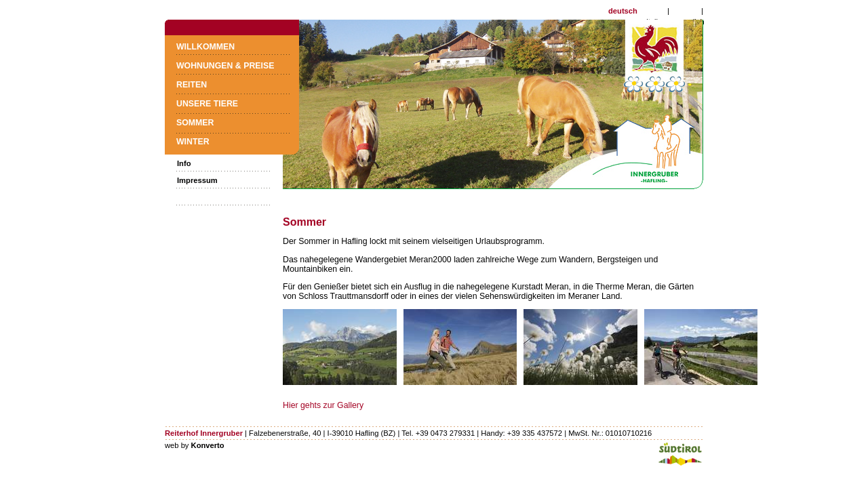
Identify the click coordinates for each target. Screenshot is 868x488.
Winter (193, 142)
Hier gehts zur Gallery (323, 405)
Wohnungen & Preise (225, 66)
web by (195, 445)
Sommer (195, 123)
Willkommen (205, 47)
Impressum (197, 180)
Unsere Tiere (207, 104)
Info (184, 163)
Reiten (192, 85)
